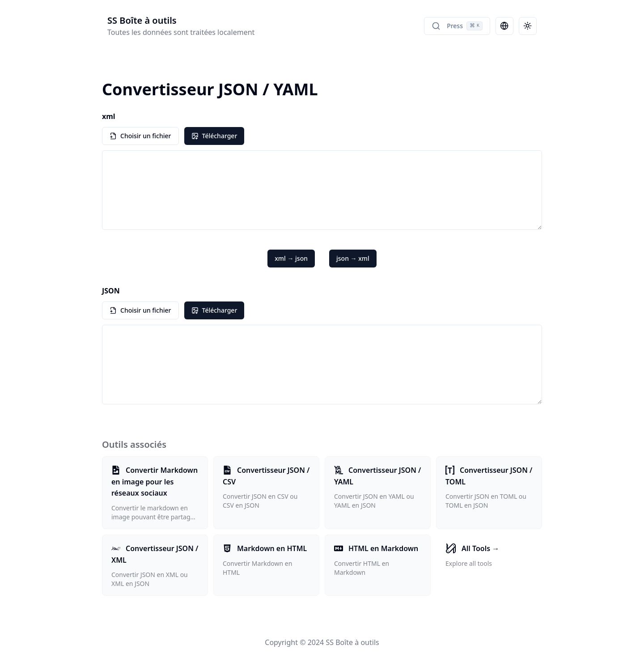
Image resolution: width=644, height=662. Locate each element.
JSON (111, 291)
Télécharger (214, 136)
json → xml (353, 258)
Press (457, 26)
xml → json (291, 258)
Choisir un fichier (140, 136)
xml (109, 116)
